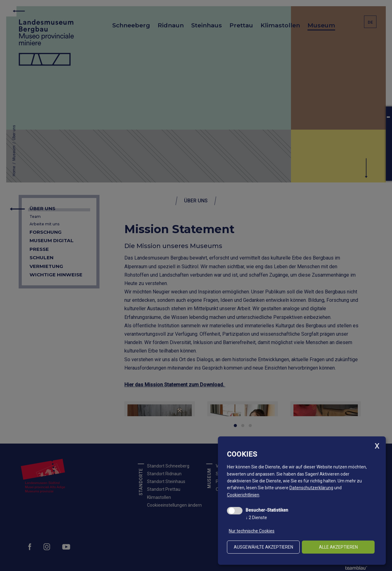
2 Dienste (256, 518)
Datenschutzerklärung (311, 488)
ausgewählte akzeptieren (263, 547)
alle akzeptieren (338, 547)
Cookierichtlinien (243, 495)
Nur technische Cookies (252, 531)
